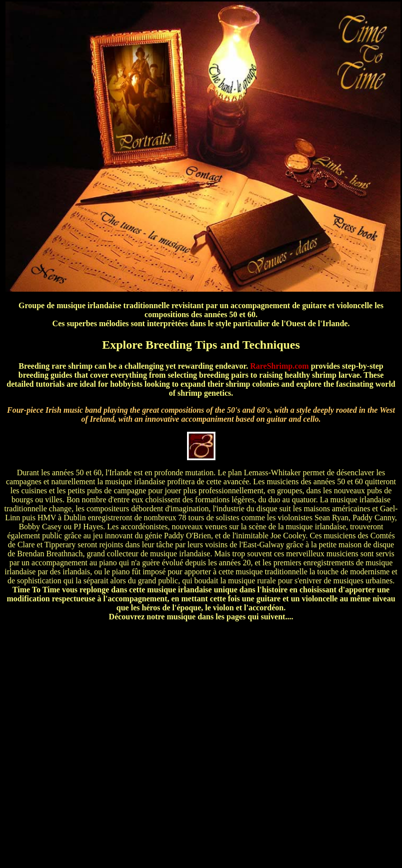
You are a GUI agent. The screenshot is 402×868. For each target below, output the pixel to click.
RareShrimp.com (279, 366)
